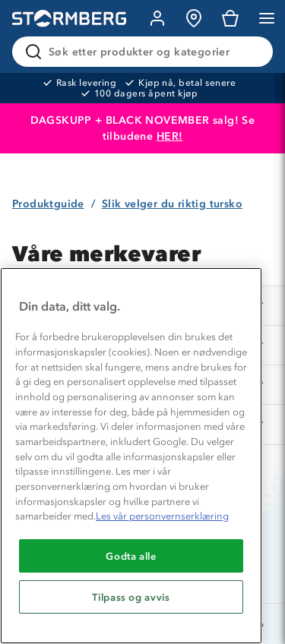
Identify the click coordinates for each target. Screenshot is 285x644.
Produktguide (48, 204)
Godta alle (131, 556)
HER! (170, 136)
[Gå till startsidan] (69, 19)
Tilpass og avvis (131, 597)
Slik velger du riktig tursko (172, 204)
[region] (131, 456)
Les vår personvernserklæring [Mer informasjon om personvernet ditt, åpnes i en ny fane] (162, 516)
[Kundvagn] (230, 18)
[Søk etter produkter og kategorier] (146, 52)
